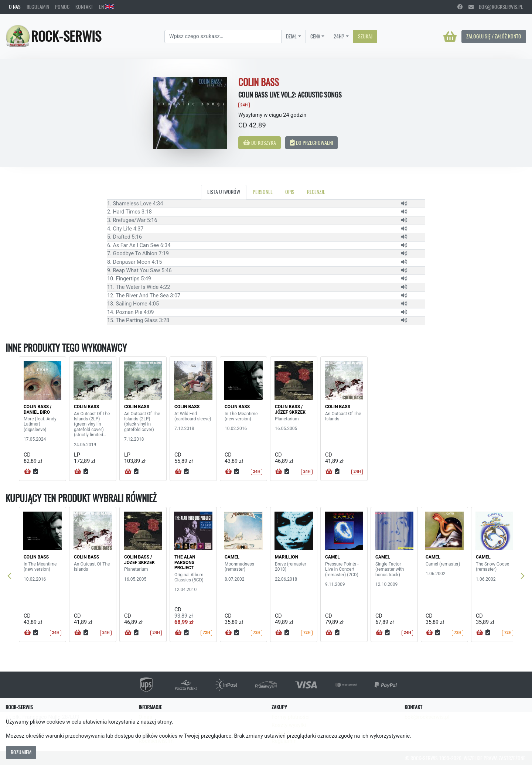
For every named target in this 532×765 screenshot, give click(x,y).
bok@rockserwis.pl (496, 7)
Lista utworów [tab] (224, 192)
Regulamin (38, 7)
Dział (291, 36)
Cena (315, 36)
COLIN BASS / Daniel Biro (38, 409)
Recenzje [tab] (316, 192)
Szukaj (365, 36)
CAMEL (232, 557)
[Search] (223, 37)
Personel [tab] (263, 192)
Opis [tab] (290, 192)
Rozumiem (21, 752)
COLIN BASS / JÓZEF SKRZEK (290, 409)
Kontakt (84, 7)
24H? (339, 36)
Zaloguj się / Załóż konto (494, 36)
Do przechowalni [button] (311, 143)
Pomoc (62, 7)
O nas (15, 7)
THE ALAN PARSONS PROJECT (185, 562)
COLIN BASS (86, 407)
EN (106, 7)
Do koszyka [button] (260, 143)
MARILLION (287, 557)
